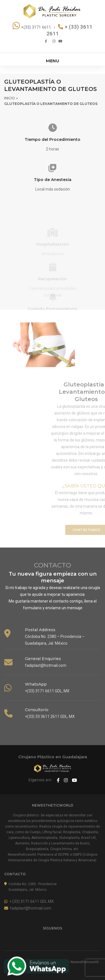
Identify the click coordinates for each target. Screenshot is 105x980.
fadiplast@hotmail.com (46, 665)
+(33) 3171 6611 (32, 27)
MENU (53, 61)
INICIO (10, 98)
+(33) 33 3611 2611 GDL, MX (50, 716)
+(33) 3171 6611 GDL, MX (47, 691)
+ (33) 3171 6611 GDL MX (29, 901)
